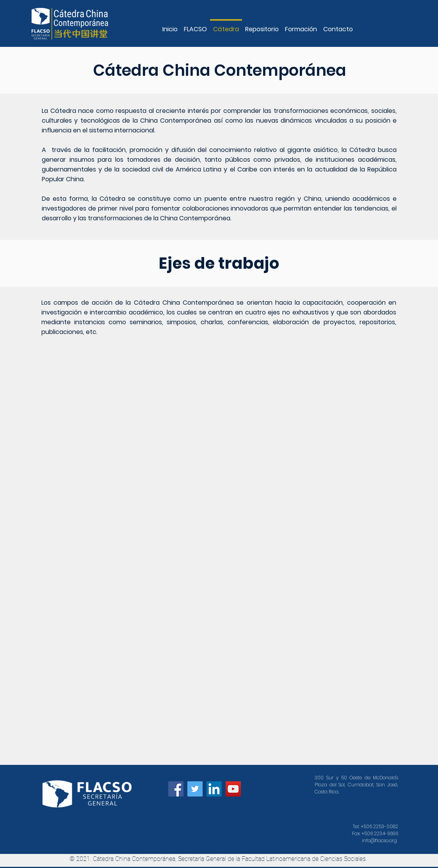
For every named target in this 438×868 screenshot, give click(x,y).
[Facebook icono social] (176, 789)
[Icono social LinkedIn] (214, 789)
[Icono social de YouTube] (233, 789)
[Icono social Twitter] (195, 789)
